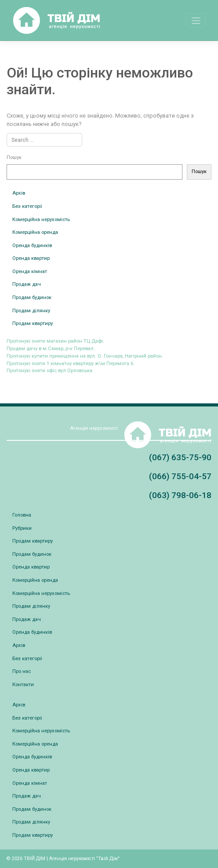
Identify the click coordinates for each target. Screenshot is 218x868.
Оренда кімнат (30, 271)
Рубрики (22, 528)
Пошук (14, 157)
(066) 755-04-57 (180, 476)
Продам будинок (32, 297)
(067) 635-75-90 (180, 457)
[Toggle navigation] (196, 20)
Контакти (23, 685)
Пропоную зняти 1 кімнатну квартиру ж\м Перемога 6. (71, 364)
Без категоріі (27, 206)
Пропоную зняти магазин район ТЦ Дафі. (55, 341)
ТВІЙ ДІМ (35, 859)
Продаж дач (27, 284)
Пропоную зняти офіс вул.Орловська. (50, 371)
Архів (19, 193)
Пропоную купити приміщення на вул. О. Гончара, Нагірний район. (85, 356)
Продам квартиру (33, 323)
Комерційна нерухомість (41, 220)
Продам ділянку (31, 311)
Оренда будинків (32, 246)
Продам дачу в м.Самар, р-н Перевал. (51, 349)
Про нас (22, 671)
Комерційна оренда (35, 232)
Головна (22, 515)
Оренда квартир (31, 258)
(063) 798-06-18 (180, 495)
